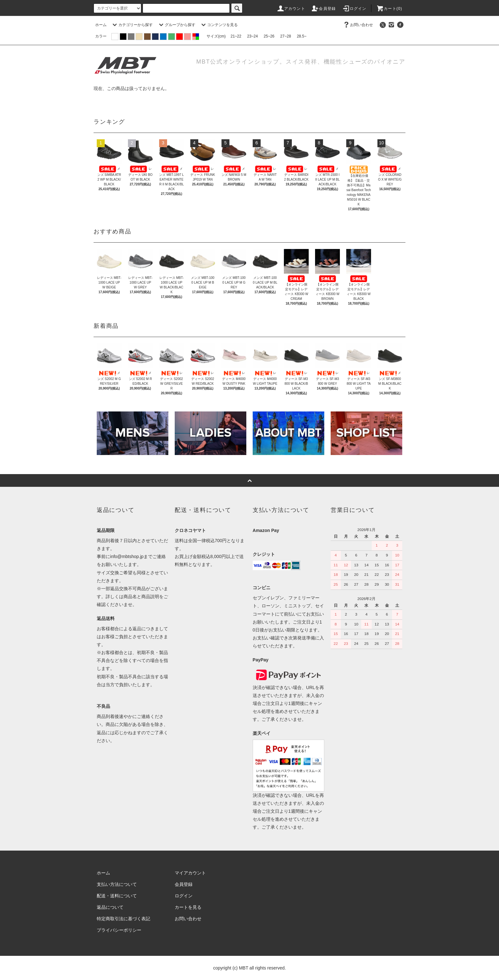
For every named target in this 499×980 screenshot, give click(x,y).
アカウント (291, 9)
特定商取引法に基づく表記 (123, 919)
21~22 (236, 36)
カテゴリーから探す (132, 25)
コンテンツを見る (219, 25)
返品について (110, 907)
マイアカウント (190, 873)
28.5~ (302, 36)
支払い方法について (117, 884)
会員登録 (323, 9)
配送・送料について (117, 896)
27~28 (286, 36)
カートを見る (188, 907)
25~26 (269, 36)
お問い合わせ (358, 25)
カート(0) (389, 9)
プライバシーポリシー (119, 930)
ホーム (101, 25)
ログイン (354, 9)
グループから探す (176, 25)
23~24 (253, 36)
